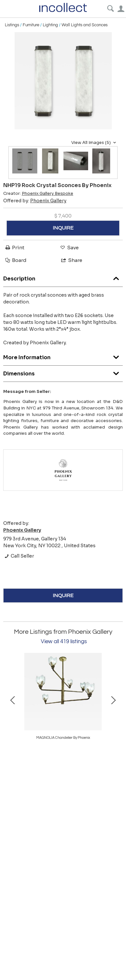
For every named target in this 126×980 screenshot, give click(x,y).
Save (69, 248)
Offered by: (35, 201)
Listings (12, 25)
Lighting (50, 25)
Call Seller (19, 556)
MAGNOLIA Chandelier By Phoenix (63, 738)
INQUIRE (63, 228)
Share (71, 260)
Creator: (38, 194)
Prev (13, 700)
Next (113, 700)
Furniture (31, 25)
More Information (63, 356)
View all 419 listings (64, 642)
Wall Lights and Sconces (85, 25)
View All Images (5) (94, 143)
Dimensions (63, 372)
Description (63, 277)
